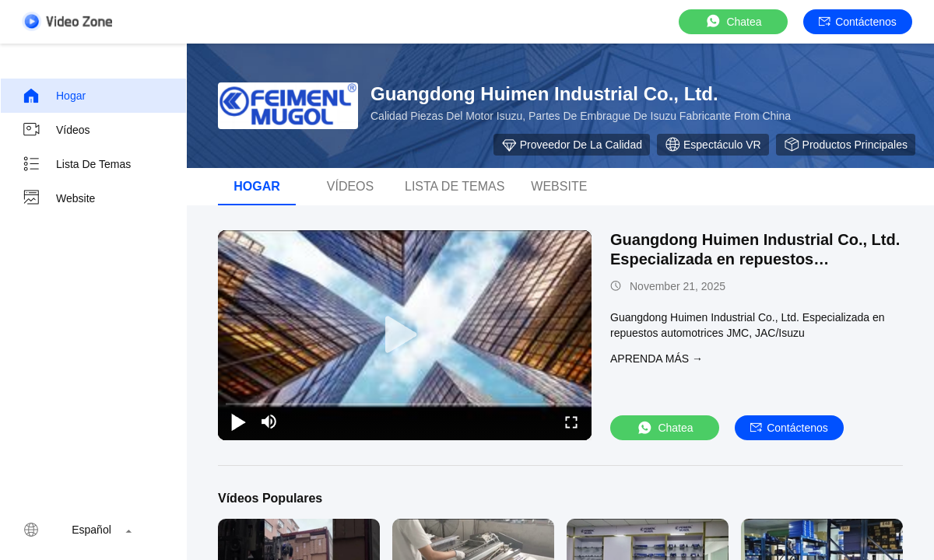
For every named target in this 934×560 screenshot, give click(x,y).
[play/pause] (238, 422)
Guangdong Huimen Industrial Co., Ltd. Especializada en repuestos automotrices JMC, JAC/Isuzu (755, 259)
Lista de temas (76, 164)
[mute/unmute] (269, 422)
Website (58, 198)
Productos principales (846, 145)
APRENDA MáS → (657, 359)
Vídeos (56, 130)
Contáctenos (858, 22)
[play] (405, 335)
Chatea (733, 21)
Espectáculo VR (713, 145)
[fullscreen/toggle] (571, 422)
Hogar (54, 96)
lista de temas (455, 186)
